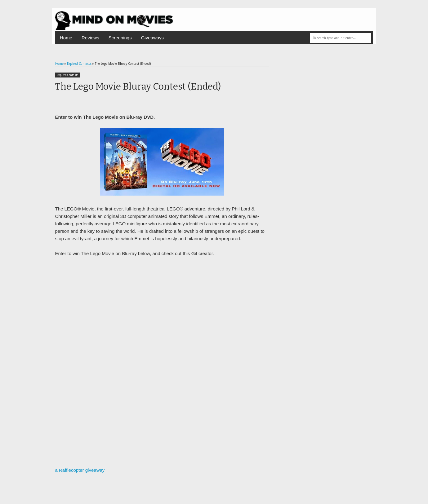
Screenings (120, 38)
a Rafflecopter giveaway (80, 470)
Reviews (90, 38)
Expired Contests (68, 75)
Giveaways (152, 38)
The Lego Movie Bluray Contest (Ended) (138, 86)
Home (66, 38)
